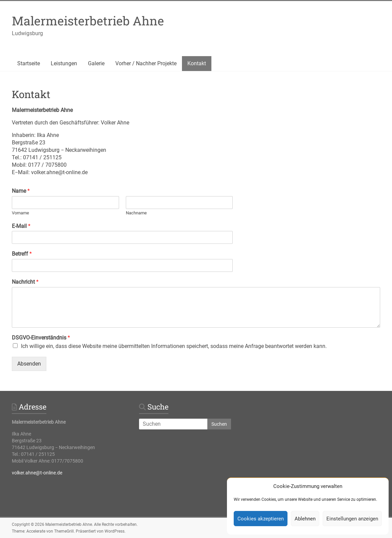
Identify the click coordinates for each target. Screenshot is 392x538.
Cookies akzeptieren (261, 519)
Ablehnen (305, 519)
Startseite (29, 63)
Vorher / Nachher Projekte (146, 63)
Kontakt (197, 63)
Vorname (20, 213)
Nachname (136, 213)
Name (21, 191)
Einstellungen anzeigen (352, 519)
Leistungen (64, 63)
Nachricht (25, 282)
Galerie (96, 63)
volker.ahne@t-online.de (37, 473)
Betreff (22, 254)
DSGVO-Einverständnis (41, 338)
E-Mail (21, 226)
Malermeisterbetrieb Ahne (88, 21)
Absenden (29, 364)
